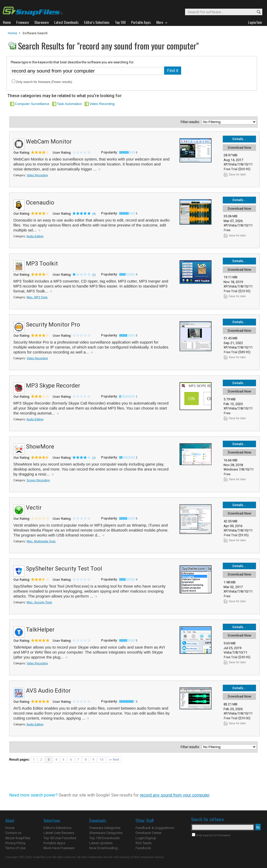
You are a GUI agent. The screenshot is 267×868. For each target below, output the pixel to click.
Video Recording (102, 104)
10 (102, 760)
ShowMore (40, 447)
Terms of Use (15, 848)
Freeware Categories (105, 828)
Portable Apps (54, 843)
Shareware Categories (106, 833)
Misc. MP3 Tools (37, 297)
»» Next (114, 760)
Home (12, 33)
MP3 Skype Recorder (53, 386)
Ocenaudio (40, 203)
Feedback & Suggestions (155, 828)
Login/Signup (146, 838)
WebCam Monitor (49, 142)
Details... (239, 139)
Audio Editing (35, 236)
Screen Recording (38, 480)
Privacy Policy (15, 843)
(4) (94, 214)
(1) (94, 275)
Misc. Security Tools (39, 602)
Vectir (34, 508)
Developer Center (149, 833)
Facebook (143, 848)
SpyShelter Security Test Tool (64, 569)
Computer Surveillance (32, 104)
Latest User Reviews (59, 833)
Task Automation (69, 104)
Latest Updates (101, 843)
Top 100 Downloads (104, 838)
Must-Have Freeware (59, 848)
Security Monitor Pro (53, 325)
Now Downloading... (105, 848)
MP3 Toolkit (42, 264)
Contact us (13, 833)
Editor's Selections (57, 828)
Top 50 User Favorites (60, 838)
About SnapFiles (18, 838)
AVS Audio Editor (48, 691)
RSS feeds (144, 843)
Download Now (240, 148)
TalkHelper (40, 630)
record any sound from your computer (175, 795)
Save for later (237, 174)
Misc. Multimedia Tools (41, 541)
